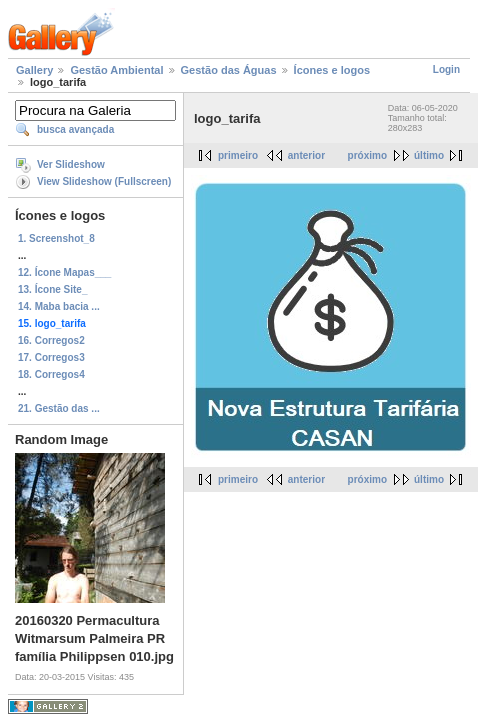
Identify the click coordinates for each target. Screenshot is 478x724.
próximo (367, 155)
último (429, 155)
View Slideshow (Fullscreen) (104, 181)
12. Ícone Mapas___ (64, 272)
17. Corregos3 (51, 357)
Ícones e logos (332, 70)
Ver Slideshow (71, 164)
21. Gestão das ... (59, 408)
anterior (306, 155)
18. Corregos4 (51, 374)
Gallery (34, 70)
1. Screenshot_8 (56, 238)
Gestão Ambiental (116, 70)
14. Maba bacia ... (59, 306)
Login (446, 69)
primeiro (238, 155)
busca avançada (75, 129)
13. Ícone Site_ (52, 289)
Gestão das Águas (229, 70)
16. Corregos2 (51, 340)
